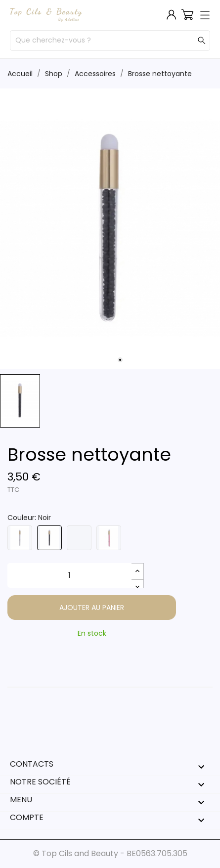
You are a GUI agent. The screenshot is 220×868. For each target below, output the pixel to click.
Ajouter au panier (92, 608)
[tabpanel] (110, 229)
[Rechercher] (202, 41)
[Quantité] (69, 575)
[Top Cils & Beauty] (46, 15)
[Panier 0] (187, 14)
